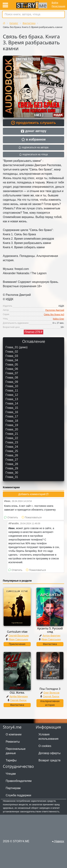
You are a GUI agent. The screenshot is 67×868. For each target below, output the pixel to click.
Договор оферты (50, 753)
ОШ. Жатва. (17, 693)
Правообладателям (19, 781)
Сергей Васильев (19, 636)
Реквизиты (13, 742)
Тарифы (11, 760)
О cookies (45, 746)
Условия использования (49, 737)
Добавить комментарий (34, 494)
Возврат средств (50, 760)
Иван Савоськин (18, 639)
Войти (55, 3)
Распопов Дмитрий (55, 310)
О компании (14, 734)
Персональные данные (16, 751)
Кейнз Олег (59, 319)
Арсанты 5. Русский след (50, 630)
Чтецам (11, 774)
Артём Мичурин (19, 696)
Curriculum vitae (17, 632)
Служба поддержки (18, 795)
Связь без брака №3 (54, 315)
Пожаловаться (32, 517)
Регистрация (58, 6)
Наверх (58, 841)
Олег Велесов (51, 693)
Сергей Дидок (18, 700)
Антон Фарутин (51, 636)
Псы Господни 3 (50, 689)
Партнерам (13, 788)
